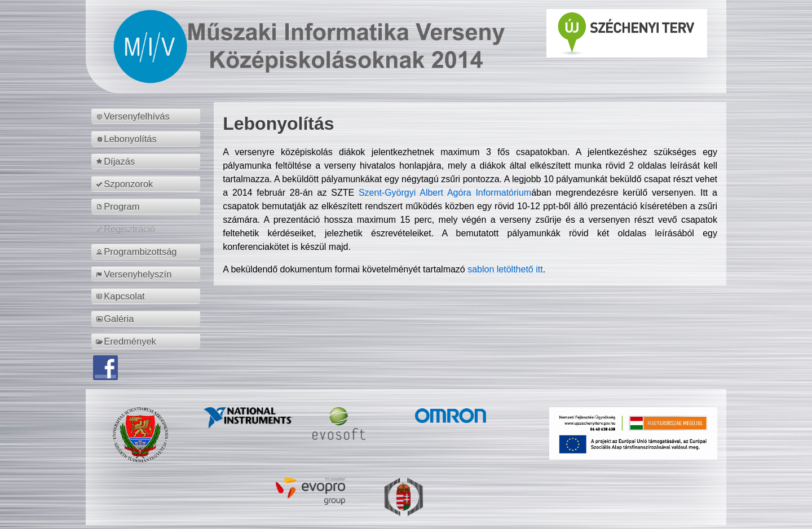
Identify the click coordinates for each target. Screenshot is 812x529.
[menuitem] (147, 116)
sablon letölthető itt (505, 269)
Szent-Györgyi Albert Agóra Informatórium (445, 193)
